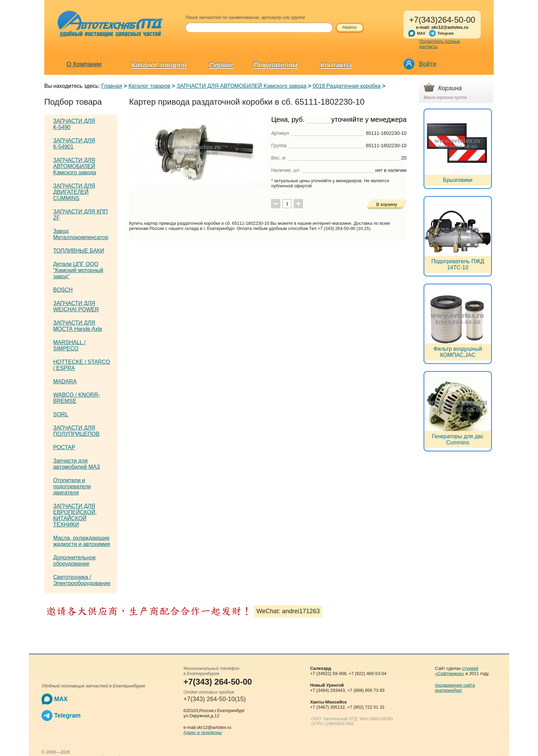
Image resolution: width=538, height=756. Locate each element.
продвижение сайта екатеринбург (455, 688)
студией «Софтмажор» (457, 671)
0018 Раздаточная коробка (347, 86)
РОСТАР (64, 447)
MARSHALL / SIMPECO (69, 345)
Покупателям (276, 65)
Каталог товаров (159, 65)
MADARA (65, 381)
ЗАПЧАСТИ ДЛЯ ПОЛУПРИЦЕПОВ (76, 431)
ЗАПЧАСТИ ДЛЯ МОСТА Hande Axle (78, 326)
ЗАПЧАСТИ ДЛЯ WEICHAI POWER (76, 306)
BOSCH (63, 290)
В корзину (387, 204)
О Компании (84, 64)
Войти (428, 64)
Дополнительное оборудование (74, 561)
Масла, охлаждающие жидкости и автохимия (82, 541)
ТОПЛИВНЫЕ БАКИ (79, 251)
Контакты (336, 65)
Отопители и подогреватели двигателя (72, 486)
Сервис (221, 65)
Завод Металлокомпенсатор (81, 234)
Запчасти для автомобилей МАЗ (77, 464)
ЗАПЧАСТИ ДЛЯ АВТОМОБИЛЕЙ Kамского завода (242, 86)
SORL (61, 414)
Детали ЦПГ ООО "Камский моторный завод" (78, 270)
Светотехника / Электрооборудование (82, 580)
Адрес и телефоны (203, 732)
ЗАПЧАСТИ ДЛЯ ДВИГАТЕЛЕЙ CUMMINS (74, 192)
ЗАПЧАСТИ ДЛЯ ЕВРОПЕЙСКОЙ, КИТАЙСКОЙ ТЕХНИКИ (75, 515)
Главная (112, 86)
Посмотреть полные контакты (440, 44)
